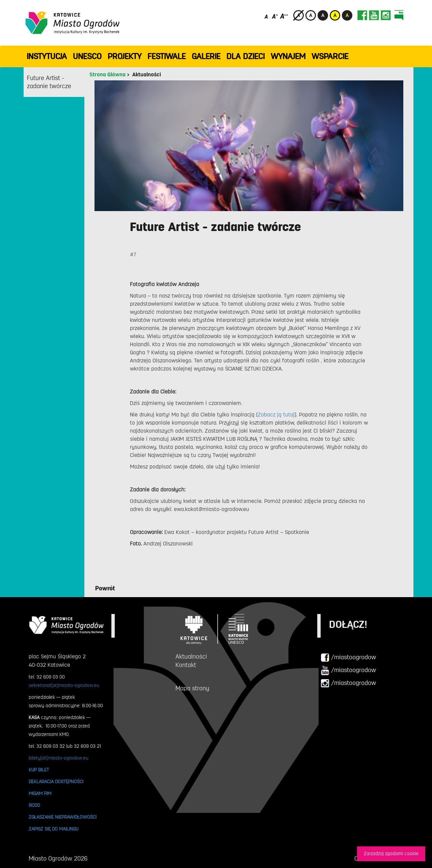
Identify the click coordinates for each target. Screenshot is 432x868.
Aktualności (147, 75)
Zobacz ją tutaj (276, 415)
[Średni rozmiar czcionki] (275, 16)
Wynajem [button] (288, 56)
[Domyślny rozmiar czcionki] (267, 16)
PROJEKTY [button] (125, 56)
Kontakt (186, 665)
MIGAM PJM (40, 793)
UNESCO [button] (87, 56)
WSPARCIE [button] (330, 56)
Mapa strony (192, 688)
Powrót (105, 588)
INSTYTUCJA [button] (47, 56)
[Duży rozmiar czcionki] (284, 16)
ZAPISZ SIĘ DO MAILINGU (53, 829)
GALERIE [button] (206, 56)
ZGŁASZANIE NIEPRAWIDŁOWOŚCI (63, 817)
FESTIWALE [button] (167, 56)
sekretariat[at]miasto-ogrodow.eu (64, 685)
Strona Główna (107, 75)
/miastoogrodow (348, 658)
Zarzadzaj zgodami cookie (391, 854)
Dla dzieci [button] (246, 56)
